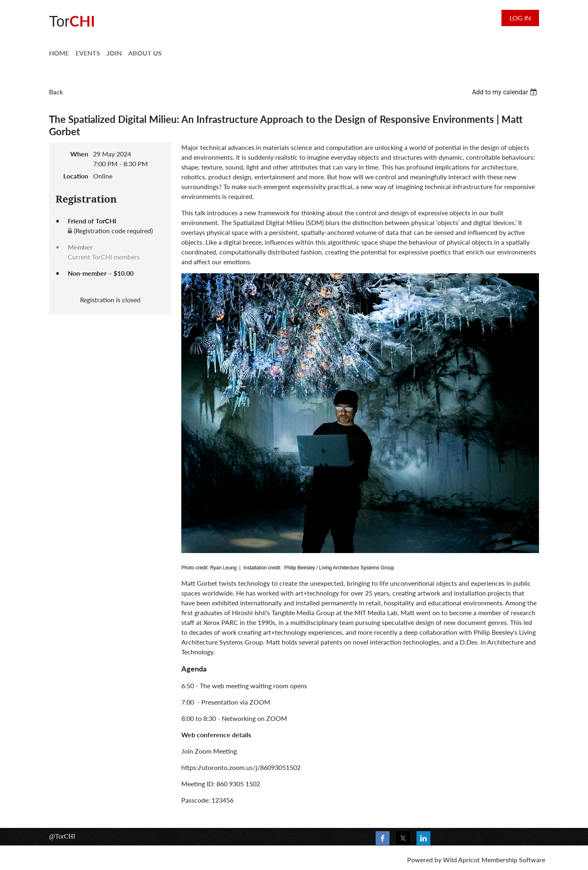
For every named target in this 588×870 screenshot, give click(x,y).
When (79, 154)
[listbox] (506, 92)
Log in (520, 18)
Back (56, 92)
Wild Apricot (461, 860)
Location (76, 176)
